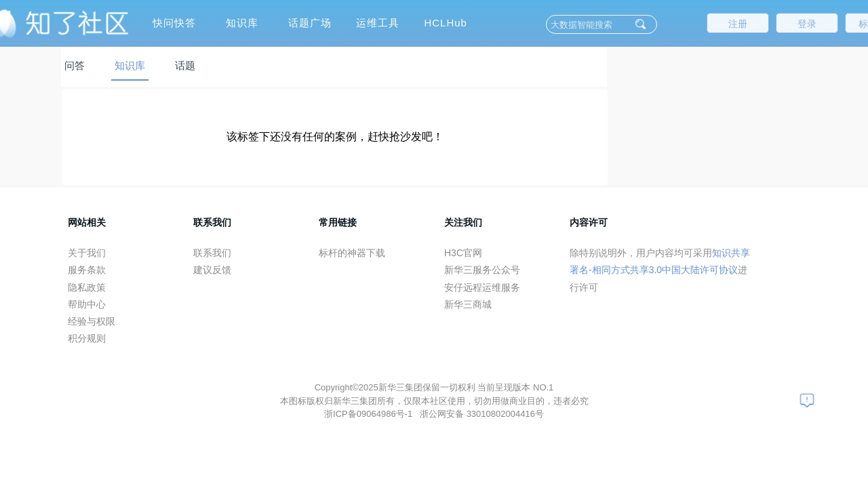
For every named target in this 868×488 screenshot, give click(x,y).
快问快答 (174, 23)
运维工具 (378, 23)
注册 (738, 24)
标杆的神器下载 (352, 253)
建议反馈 (212, 270)
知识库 (242, 23)
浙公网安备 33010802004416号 (482, 414)
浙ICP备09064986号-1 (370, 414)
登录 (807, 24)
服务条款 (87, 270)
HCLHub (446, 23)
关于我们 (87, 253)
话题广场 (310, 23)
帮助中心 (87, 304)
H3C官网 (463, 253)
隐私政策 (87, 287)
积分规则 (87, 338)
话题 (185, 65)
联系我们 (212, 253)
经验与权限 (92, 321)
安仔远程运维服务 (482, 287)
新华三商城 (468, 304)
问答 (75, 65)
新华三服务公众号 (482, 270)
